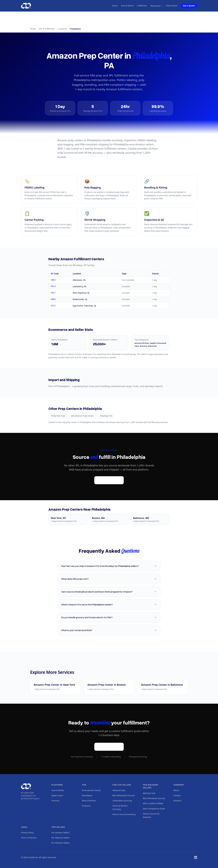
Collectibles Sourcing (122, 801)
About (176, 790)
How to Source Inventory (124, 814)
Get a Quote (189, 6)
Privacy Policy (27, 833)
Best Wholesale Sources (123, 795)
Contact (177, 795)
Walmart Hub (149, 793)
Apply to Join (57, 795)
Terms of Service (29, 838)
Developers (87, 795)
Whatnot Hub (119, 790)
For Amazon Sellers (60, 833)
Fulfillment (142, 6)
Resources (156, 6)
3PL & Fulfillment (47, 29)
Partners (55, 801)
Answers (177, 801)
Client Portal (171, 6)
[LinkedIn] (196, 857)
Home (115, 6)
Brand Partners (89, 801)
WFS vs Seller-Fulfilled (153, 803)
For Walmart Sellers (61, 838)
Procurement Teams (91, 790)
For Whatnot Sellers (61, 843)
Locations (62, 29)
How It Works (127, 6)
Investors (86, 806)
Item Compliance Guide (154, 809)
